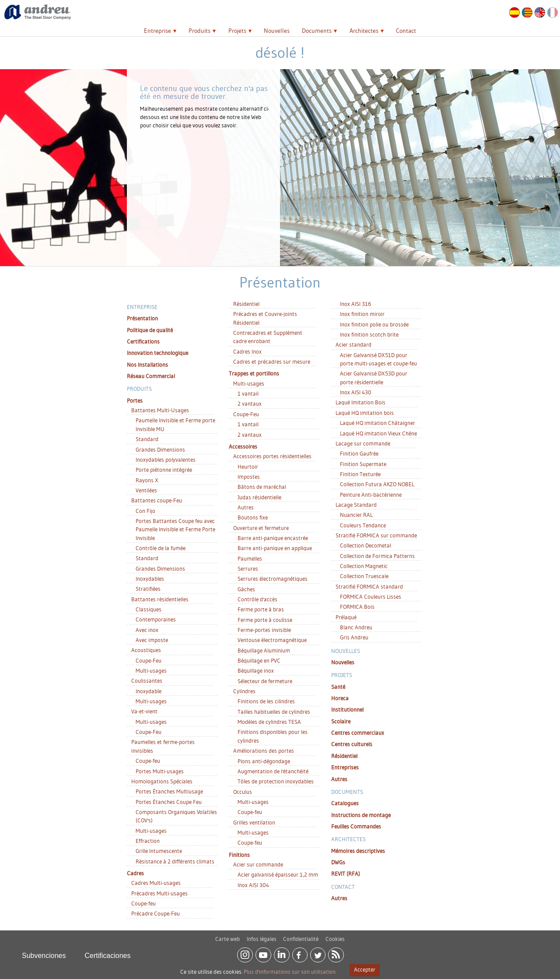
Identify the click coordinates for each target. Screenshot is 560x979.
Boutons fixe (253, 517)
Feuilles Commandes (356, 826)
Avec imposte (152, 640)
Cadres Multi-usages (156, 883)
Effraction (148, 841)
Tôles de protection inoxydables (276, 781)
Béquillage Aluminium (264, 650)
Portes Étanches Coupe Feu (169, 802)
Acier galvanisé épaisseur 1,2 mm (278, 874)
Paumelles (250, 558)
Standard (147, 439)
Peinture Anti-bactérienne (371, 495)
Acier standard (353, 344)
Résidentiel (246, 304)
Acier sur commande (258, 864)
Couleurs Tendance (363, 525)
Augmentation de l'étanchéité (273, 771)
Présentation (142, 318)
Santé (338, 687)
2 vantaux (250, 404)
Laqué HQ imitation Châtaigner (378, 423)
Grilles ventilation (254, 822)
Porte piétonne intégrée (164, 470)
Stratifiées (148, 589)
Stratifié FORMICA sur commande (376, 535)
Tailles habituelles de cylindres (274, 712)
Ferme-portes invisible (264, 630)
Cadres (135, 873)
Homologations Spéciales (162, 781)
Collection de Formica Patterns (377, 556)
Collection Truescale (364, 576)
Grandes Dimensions (160, 449)
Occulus (243, 792)
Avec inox (147, 630)
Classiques (149, 609)
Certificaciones (108, 952)
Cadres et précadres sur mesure (272, 361)
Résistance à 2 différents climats (175, 861)
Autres (246, 507)
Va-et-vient (144, 711)
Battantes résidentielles (160, 599)
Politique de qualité (150, 330)
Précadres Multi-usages (159, 893)
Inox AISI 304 (253, 885)
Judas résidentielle (259, 497)
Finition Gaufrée (359, 453)
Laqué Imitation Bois (360, 402)
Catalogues (345, 803)
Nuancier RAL (356, 515)
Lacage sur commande (363, 443)
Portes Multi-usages (160, 771)
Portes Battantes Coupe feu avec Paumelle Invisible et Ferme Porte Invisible (175, 529)
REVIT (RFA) (346, 874)
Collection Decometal (366, 545)
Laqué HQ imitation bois (365, 413)
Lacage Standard (356, 505)
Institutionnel (347, 709)
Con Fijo (145, 511)
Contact (406, 31)
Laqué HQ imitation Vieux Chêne (378, 433)
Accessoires (243, 446)
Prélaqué (346, 617)
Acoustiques (146, 650)
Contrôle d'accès (257, 599)
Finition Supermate (363, 464)
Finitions (239, 855)
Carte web (227, 935)
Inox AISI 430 (356, 392)
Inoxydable (149, 691)
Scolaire (341, 721)
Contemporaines (156, 619)
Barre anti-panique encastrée (273, 538)
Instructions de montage (361, 815)
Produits (199, 31)
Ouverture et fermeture (261, 528)
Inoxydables (150, 579)
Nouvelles (277, 31)
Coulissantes (147, 681)
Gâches (246, 589)
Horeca (340, 698)
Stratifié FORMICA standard (369, 586)
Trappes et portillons (254, 373)
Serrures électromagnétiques (273, 579)
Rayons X (147, 480)
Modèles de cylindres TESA (269, 722)
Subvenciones (44, 952)
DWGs (338, 862)
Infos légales (262, 935)
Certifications (143, 341)
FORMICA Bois (357, 607)
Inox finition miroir (362, 314)
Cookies (335, 935)
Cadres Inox (247, 351)
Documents (317, 31)
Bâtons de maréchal (262, 487)
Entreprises (345, 767)
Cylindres (244, 691)
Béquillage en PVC (259, 660)
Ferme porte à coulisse (265, 620)
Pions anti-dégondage (264, 761)
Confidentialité (301, 935)
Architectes (364, 31)
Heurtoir (248, 467)
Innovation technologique (157, 353)
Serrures (248, 568)
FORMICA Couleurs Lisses (371, 597)
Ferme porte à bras (261, 609)
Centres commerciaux (358, 733)
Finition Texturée (360, 474)
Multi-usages (151, 670)
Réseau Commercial (151, 376)
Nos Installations (147, 365)
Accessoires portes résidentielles (272, 456)
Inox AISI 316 (355, 304)
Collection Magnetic (364, 566)
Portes (135, 400)
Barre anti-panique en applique (275, 548)
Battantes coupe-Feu (157, 500)
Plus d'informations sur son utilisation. (290, 972)
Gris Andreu (354, 637)
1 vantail (248, 393)
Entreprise (157, 31)
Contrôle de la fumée (161, 548)
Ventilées (146, 490)
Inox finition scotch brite (369, 334)
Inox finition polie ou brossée (374, 324)
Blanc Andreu (356, 627)
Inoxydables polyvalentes (166, 460)
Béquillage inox (256, 670)
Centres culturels (352, 744)
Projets (237, 31)
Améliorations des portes (264, 751)
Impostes (249, 477)
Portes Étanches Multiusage (169, 791)
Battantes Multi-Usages (160, 410)
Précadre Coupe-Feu (156, 913)
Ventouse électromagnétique (272, 640)
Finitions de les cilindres (266, 701)
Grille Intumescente (159, 851)
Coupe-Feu (149, 660)
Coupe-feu (148, 761)
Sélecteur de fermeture (265, 681)
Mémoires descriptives (358, 851)
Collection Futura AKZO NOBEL (377, 484)
